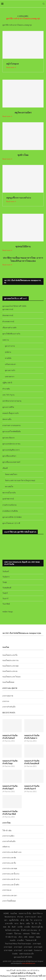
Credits (15, 954)
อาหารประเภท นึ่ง (9, 863)
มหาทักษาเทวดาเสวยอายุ (12, 401)
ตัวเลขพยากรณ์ (8, 321)
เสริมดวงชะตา (10, 364)
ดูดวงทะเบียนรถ (8, 438)
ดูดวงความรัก (10, 370)
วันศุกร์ (5, 593)
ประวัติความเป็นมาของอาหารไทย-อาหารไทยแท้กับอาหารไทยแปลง (23, 259)
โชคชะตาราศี (31, 940)
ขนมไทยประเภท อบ (10, 671)
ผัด (9, 927)
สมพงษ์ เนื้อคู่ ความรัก (11, 413)
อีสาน (22, 923)
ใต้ (33, 923)
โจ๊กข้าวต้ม (35, 933)
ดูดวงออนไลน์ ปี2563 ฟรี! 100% (14, 306)
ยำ (40, 930)
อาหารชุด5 (38, 947)
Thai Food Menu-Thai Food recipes (18, 944)
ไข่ (31, 920)
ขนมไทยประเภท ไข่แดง (11, 677)
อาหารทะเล (7, 890)
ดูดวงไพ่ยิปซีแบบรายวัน (11, 334)
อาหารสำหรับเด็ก (9, 707)
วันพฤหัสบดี (7, 588)
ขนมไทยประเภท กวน (10, 660)
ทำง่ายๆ (20, 917)
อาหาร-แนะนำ (30, 917)
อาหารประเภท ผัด (9, 858)
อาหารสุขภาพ (8, 696)
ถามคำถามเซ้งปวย (9, 505)
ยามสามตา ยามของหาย (11, 425)
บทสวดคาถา (10, 376)
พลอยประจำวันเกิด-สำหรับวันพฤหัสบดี (32, 762)
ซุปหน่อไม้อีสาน (23, 246)
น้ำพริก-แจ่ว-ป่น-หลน (29, 930)
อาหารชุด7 (18, 950)
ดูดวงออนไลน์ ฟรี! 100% (23, 957)
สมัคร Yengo (8, 612)
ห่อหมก (32, 937)
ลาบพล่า (10, 933)
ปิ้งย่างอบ (18, 933)
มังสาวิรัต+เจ (38, 913)
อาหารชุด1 (37, 944)
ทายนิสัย (8, 358)
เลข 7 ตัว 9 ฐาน (8, 395)
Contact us (38, 950)
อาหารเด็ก (9, 923)
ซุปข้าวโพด (23, 155)
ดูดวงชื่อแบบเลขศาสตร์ (11, 462)
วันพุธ (5, 582)
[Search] (44, 4)
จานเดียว (20, 940)
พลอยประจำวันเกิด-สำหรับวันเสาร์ (32, 787)
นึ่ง (40, 923)
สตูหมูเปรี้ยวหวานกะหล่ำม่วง (19, 198)
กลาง (16, 923)
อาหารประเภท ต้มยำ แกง (12, 852)
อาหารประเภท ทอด (10, 868)
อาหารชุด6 (8, 950)
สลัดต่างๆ (6, 847)
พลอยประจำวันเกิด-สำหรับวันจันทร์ (10, 737)
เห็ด (27, 920)
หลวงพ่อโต (9, 486)
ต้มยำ (14, 927)
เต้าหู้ (22, 920)
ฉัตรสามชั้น (7, 419)
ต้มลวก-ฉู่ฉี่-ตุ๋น (37, 927)
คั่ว (36, 923)
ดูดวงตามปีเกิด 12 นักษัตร (12, 517)
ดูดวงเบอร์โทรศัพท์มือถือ (12, 431)
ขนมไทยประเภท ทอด (10, 666)
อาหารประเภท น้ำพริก (11, 885)
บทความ (6, 340)
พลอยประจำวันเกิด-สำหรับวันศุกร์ (10, 787)
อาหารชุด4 (28, 947)
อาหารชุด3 (18, 947)
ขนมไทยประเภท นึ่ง (10, 655)
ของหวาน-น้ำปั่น (25, 913)
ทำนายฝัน (6, 389)
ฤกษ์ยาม (8, 352)
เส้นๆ (20, 937)
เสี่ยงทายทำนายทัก (9, 328)
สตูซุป (38, 937)
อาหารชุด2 (8, 947)
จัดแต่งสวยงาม (10, 917)
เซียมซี (5, 468)
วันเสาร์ (5, 598)
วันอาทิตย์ (6, 604)
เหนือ (28, 923)
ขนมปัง (13, 940)
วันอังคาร (6, 577)
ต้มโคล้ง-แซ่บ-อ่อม (12, 930)
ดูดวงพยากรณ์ (8, 309)
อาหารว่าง (38, 920)
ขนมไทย (14, 913)
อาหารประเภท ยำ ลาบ (11, 879)
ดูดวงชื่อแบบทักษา (9, 456)
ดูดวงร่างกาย (10, 346)
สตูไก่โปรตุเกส (12, 64)
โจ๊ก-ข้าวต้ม (7, 830)
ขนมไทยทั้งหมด (8, 682)
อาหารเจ (6, 701)
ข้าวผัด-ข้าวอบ (11, 937)
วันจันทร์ (6, 571)
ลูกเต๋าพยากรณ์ (8, 499)
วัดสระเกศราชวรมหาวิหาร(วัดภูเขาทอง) (20, 480)
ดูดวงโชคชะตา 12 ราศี (11, 523)
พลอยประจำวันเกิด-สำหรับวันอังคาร (32, 737)
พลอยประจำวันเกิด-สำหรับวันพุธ (10, 762)
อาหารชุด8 (28, 950)
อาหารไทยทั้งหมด (9, 901)
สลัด (26, 937)
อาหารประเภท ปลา (10, 895)
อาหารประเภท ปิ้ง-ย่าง (11, 874)
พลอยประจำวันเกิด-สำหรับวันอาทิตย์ (10, 813)
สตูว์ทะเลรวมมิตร (23, 112)
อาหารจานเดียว (8, 836)
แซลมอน (26, 933)
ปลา (6, 920)
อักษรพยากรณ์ (8, 315)
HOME (6, 913)
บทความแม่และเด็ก (26, 954)
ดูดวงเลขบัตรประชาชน (11, 444)
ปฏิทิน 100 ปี (7, 383)
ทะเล (40, 917)
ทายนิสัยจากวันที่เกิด (10, 511)
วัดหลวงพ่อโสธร (11, 474)
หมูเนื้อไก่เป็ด (14, 920)
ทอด (5, 927)
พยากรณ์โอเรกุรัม (9, 493)
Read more (11, 67)
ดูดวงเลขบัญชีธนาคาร (11, 450)
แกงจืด (20, 927)
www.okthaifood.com (29, 963)
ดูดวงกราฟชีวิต (8, 407)
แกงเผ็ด (27, 927)
